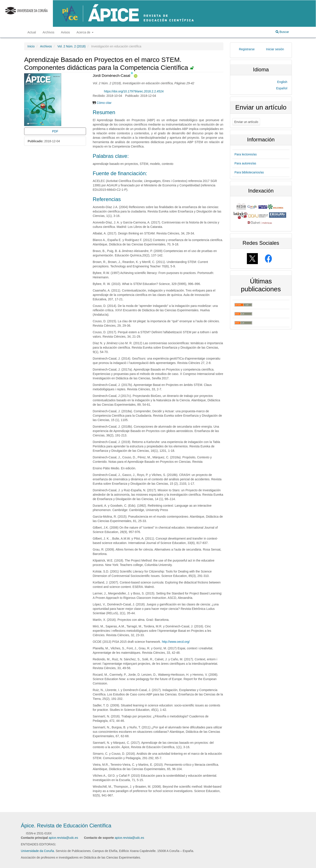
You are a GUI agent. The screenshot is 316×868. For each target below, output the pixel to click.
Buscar (282, 32)
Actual (32, 32)
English (282, 82)
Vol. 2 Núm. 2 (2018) (72, 46)
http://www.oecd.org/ (176, 642)
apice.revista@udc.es (63, 838)
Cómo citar (102, 103)
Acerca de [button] (85, 32)
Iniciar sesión (275, 49)
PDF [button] (55, 131)
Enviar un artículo (246, 122)
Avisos (66, 32)
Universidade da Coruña (37, 851)
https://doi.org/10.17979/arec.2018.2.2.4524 (134, 91)
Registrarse (247, 49)
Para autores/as (245, 163)
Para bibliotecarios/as (249, 172)
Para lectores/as (246, 154)
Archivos (48, 32)
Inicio (31, 46)
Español (282, 88)
